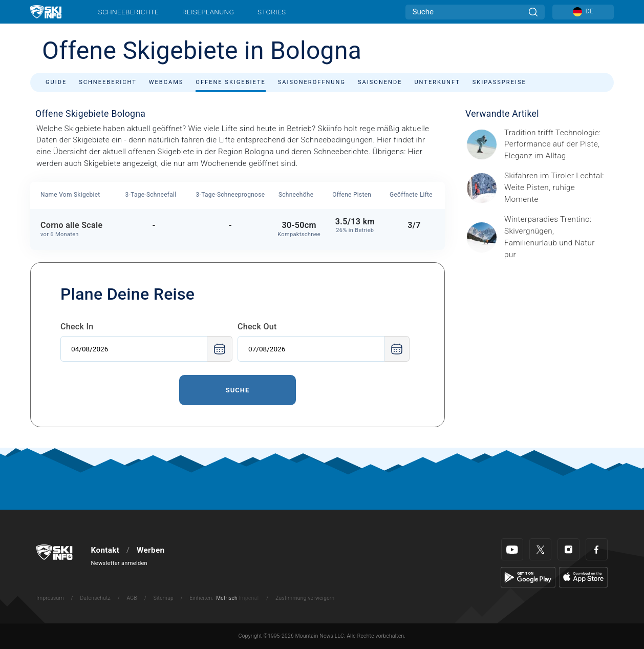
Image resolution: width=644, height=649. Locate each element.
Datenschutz (95, 598)
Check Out (257, 327)
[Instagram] (568, 549)
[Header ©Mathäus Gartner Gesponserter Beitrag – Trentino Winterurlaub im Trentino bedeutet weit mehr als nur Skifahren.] (556, 237)
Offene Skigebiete (230, 82)
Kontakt (105, 550)
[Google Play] (528, 577)
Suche (238, 390)
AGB (132, 598)
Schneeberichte (129, 12)
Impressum (50, 598)
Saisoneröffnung (312, 82)
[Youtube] (512, 549)
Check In (77, 327)
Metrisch (227, 598)
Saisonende (380, 82)
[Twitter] (540, 549)
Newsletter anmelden (119, 563)
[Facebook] (597, 549)
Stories (272, 12)
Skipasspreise (499, 82)
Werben (151, 550)
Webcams (166, 82)
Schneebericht (108, 82)
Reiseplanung (208, 12)
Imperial (249, 598)
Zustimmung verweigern (305, 598)
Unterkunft (437, 82)
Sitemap (164, 598)
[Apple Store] (583, 577)
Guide (56, 82)
